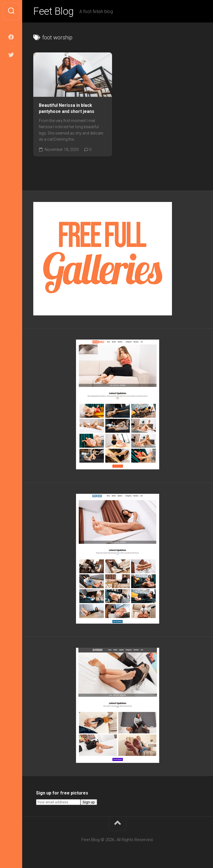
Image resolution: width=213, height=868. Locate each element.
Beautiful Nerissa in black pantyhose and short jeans (67, 108)
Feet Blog (54, 11)
